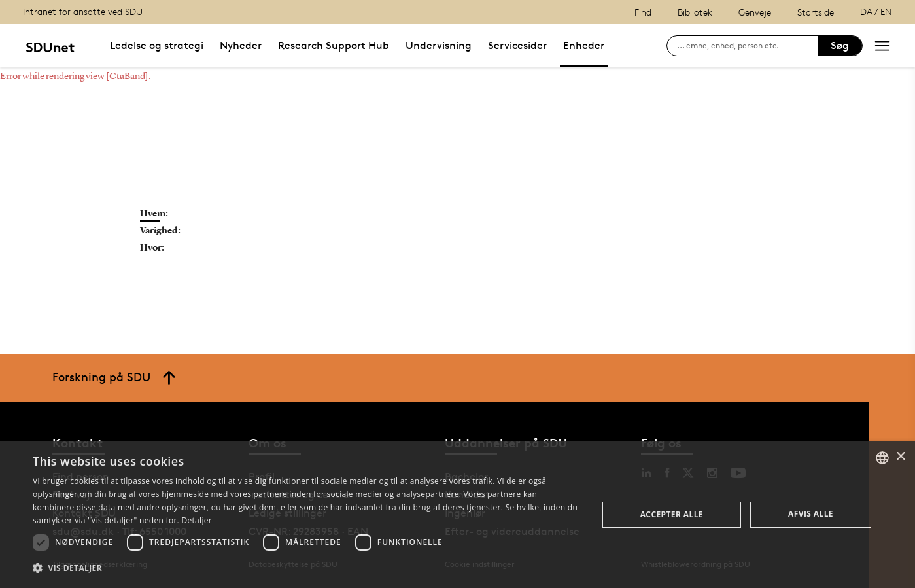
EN (886, 11)
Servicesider (517, 45)
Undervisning (439, 45)
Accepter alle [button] (672, 514)
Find (643, 12)
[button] (307, 568)
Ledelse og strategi (157, 45)
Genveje (755, 12)
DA (866, 11)
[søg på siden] (747, 46)
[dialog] (457, 515)
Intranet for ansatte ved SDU (83, 11)
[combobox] (882, 458)
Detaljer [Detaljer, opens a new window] (197, 520)
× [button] (900, 457)
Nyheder (241, 45)
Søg (840, 45)
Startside (816, 12)
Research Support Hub (334, 45)
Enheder (584, 45)
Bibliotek (695, 12)
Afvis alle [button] (811, 514)
